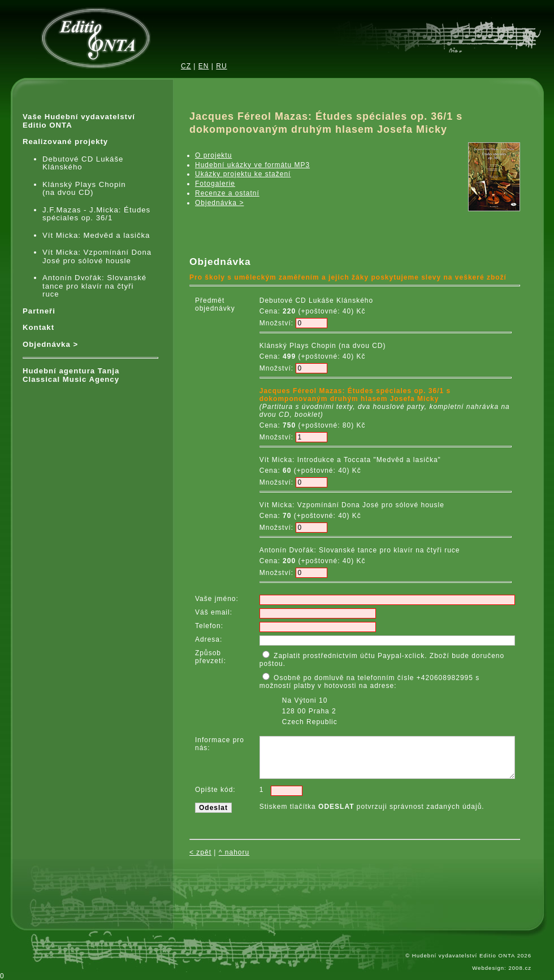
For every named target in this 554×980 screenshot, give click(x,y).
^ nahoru (234, 852)
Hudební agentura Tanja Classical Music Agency (71, 375)
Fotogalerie (215, 184)
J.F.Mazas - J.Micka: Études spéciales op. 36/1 (96, 214)
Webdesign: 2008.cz (502, 968)
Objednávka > (50, 345)
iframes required (246, 230)
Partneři (39, 311)
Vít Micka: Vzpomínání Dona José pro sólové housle (97, 257)
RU (221, 66)
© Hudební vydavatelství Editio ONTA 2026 (468, 955)
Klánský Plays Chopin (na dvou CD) (84, 189)
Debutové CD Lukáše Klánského (83, 164)
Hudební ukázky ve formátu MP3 (252, 165)
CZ (186, 66)
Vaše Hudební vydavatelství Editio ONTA (79, 121)
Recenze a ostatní (227, 193)
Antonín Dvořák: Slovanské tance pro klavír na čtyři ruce (94, 286)
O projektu (213, 155)
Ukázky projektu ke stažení (243, 174)
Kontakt (38, 328)
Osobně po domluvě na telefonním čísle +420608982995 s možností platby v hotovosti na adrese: (375, 700)
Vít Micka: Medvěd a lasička (96, 236)
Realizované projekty (65, 142)
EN (204, 66)
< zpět (200, 852)
